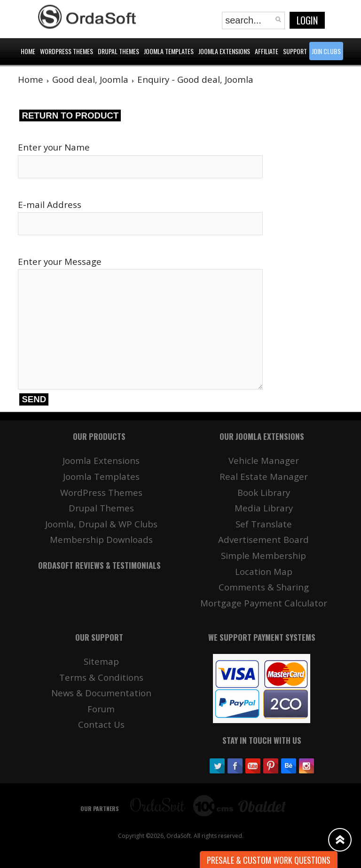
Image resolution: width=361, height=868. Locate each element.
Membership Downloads (101, 539)
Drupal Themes (101, 508)
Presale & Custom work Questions (269, 860)
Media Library (264, 508)
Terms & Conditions (101, 677)
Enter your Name (54, 147)
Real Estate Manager (264, 476)
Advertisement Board (263, 539)
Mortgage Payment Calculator (264, 603)
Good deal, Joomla (90, 79)
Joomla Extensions (101, 460)
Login (307, 20)
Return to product (70, 115)
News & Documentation (101, 693)
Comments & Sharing (264, 587)
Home (31, 79)
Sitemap (101, 661)
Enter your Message (60, 261)
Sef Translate (264, 524)
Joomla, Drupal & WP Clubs (101, 524)
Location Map (264, 571)
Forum (101, 709)
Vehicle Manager (264, 460)
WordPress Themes (101, 492)
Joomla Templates (101, 476)
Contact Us (101, 724)
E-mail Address (50, 204)
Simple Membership (263, 555)
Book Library (264, 492)
